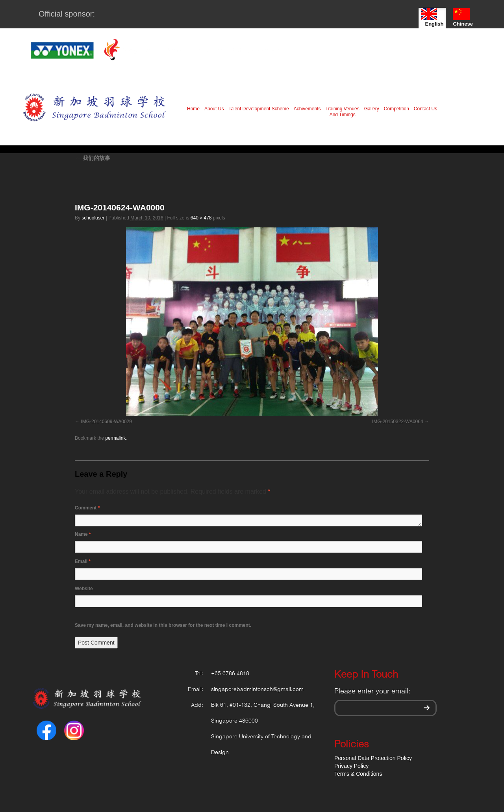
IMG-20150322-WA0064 (398, 422)
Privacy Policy (351, 766)
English (432, 18)
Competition (397, 109)
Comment (87, 508)
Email (83, 561)
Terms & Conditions (358, 774)
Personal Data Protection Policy (373, 758)
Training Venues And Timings (343, 112)
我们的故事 (93, 158)
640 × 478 (201, 218)
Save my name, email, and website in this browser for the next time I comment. (163, 625)
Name (83, 534)
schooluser (93, 218)
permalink (115, 438)
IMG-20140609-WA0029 (106, 422)
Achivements (307, 109)
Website (84, 589)
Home (193, 109)
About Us (214, 109)
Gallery (372, 109)
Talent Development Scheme (258, 109)
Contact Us (425, 109)
